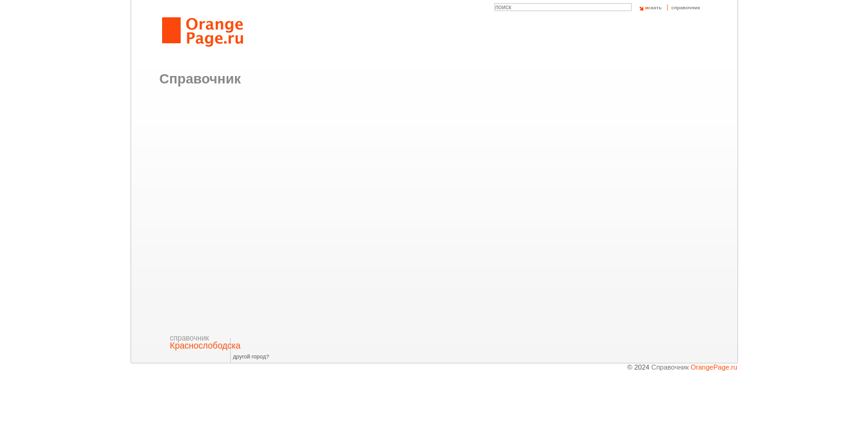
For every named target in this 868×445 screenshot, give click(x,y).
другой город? (251, 357)
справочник (686, 8)
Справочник (694, 367)
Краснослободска (205, 342)
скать (654, 8)
